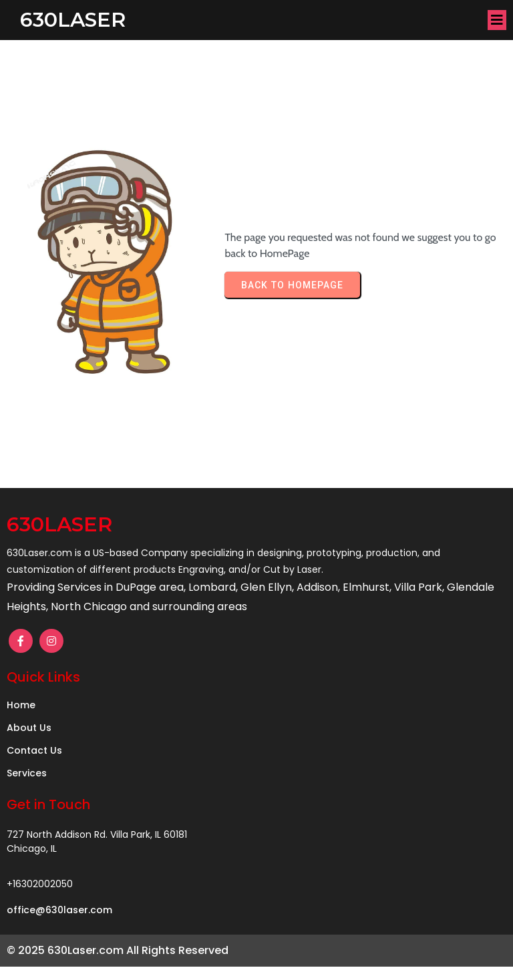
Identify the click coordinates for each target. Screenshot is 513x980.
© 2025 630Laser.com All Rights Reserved (118, 950)
